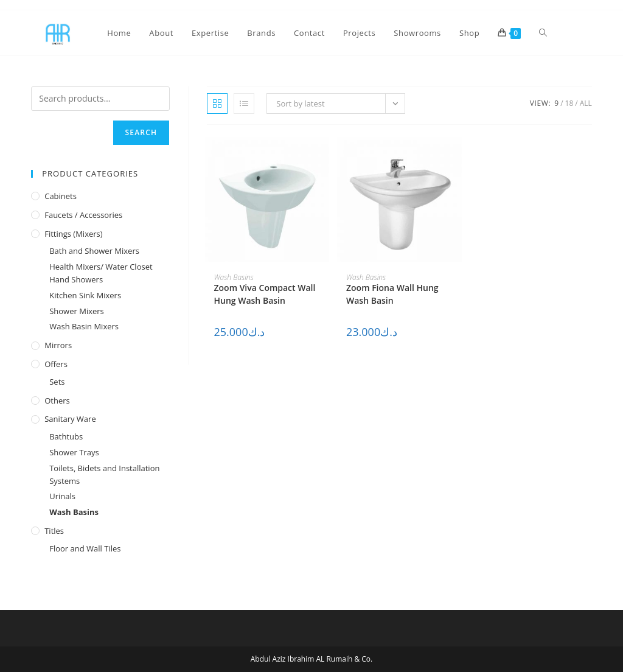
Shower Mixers (77, 311)
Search (141, 132)
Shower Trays (74, 452)
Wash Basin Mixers (84, 326)
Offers (56, 364)
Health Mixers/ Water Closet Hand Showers (101, 273)
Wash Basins (234, 277)
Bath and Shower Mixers (94, 251)
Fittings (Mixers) (73, 234)
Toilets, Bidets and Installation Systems (104, 474)
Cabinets (61, 196)
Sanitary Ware (70, 419)
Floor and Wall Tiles (85, 548)
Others (57, 401)
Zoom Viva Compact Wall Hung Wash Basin (265, 294)
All (586, 103)
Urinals (62, 496)
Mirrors (58, 345)
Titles (54, 531)
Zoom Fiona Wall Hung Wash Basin (392, 294)
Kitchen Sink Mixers (85, 295)
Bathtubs (66, 436)
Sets (57, 382)
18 (569, 103)
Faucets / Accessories (83, 215)
